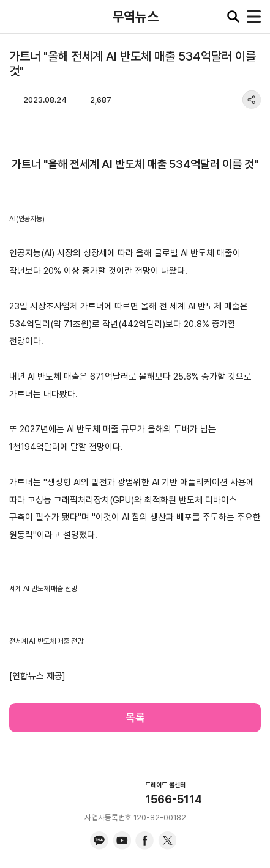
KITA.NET (18, 17)
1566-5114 (174, 799)
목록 (135, 717)
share (252, 100)
